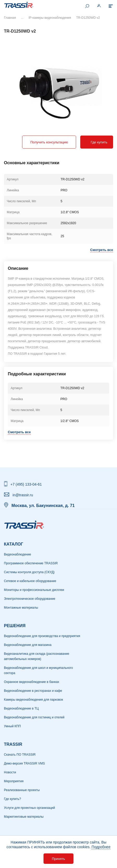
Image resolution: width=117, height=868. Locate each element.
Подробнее (101, 847)
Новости (10, 772)
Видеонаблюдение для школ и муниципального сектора (38, 670)
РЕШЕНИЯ (15, 626)
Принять (58, 859)
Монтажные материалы (21, 608)
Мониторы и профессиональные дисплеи (34, 590)
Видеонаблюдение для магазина (28, 645)
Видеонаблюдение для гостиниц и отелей (34, 717)
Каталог (14, 544)
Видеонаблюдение (17, 554)
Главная (10, 18)
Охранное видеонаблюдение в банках (32, 682)
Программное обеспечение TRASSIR (31, 563)
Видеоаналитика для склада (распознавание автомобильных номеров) (36, 656)
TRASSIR (13, 744)
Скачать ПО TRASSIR (20, 755)
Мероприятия (14, 781)
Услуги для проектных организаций (29, 808)
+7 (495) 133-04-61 (26, 484)
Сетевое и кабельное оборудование (30, 581)
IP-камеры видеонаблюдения (50, 18)
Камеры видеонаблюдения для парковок (33, 700)
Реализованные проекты (22, 790)
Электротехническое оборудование (30, 599)
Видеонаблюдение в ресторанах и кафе (33, 691)
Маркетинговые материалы (24, 817)
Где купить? (13, 799)
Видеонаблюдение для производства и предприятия (42, 636)
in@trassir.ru (23, 495)
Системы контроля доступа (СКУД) (29, 572)
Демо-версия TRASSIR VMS (24, 763)
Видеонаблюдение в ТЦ (21, 708)
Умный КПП (12, 726)
